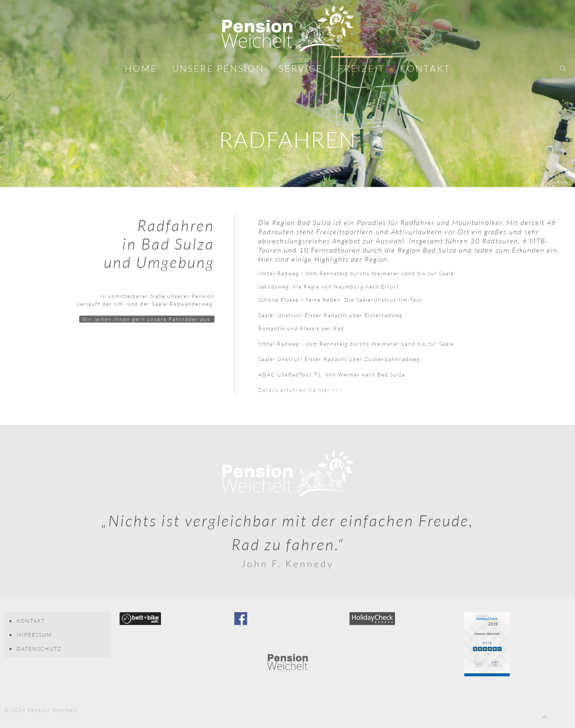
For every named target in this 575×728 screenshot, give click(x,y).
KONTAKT (31, 621)
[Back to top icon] (545, 717)
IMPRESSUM (34, 635)
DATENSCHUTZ (39, 649)
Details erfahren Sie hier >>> (301, 390)
